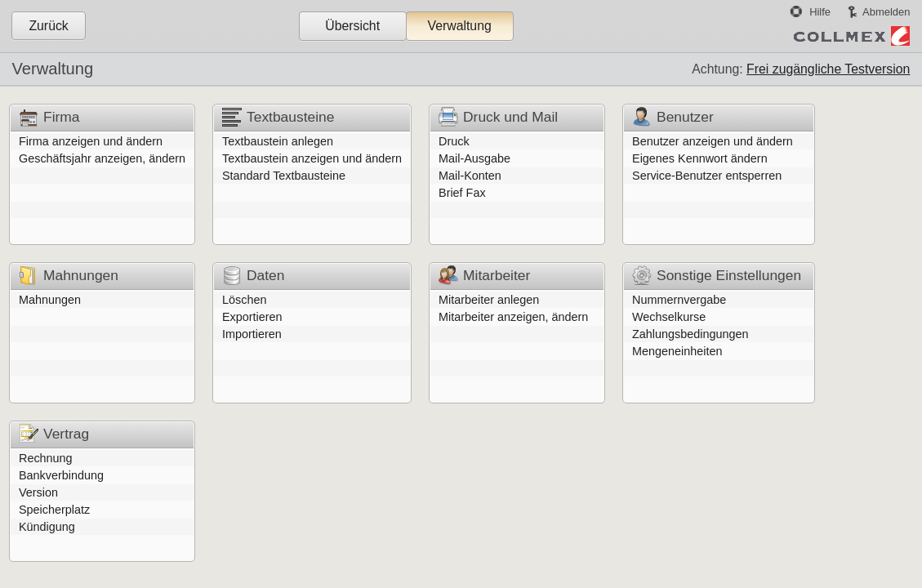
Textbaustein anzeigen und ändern (312, 158)
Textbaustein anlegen (278, 141)
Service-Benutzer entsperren (707, 176)
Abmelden (886, 12)
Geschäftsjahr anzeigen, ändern (102, 158)
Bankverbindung (61, 475)
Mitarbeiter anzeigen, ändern (513, 317)
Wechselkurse (669, 317)
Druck (454, 141)
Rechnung (46, 458)
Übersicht (352, 26)
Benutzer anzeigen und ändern (713, 141)
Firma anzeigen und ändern (91, 141)
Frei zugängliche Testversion (828, 69)
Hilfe (820, 12)
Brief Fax (462, 193)
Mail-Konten (470, 176)
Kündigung (47, 527)
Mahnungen (50, 300)
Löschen (244, 300)
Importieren (252, 334)
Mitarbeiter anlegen (489, 300)
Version (38, 492)
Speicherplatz (54, 510)
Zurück (48, 26)
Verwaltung (459, 26)
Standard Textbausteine (284, 176)
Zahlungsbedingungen (690, 334)
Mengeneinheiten (677, 351)
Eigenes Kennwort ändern (700, 158)
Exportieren (252, 317)
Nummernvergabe (679, 300)
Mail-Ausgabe (474, 158)
